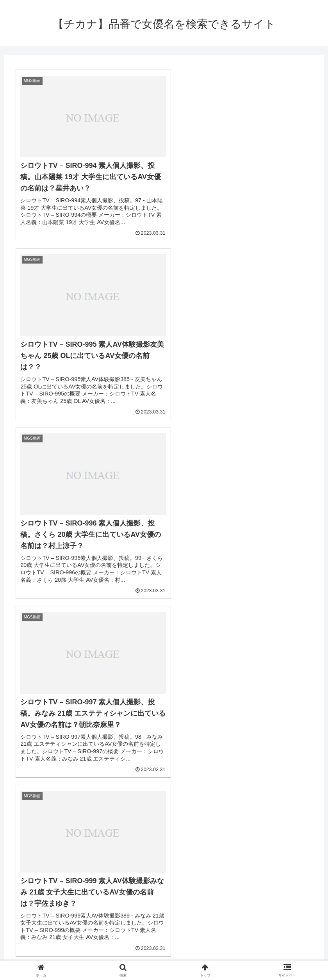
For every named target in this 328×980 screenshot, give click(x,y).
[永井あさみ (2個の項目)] (207, 850)
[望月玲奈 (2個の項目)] (17, 903)
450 (185, 776)
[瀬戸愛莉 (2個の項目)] (88, 890)
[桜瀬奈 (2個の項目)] (111, 903)
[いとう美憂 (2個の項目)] (161, 916)
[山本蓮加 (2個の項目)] (32, 916)
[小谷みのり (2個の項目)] (195, 877)
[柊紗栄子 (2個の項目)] (159, 877)
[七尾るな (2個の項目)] (199, 890)
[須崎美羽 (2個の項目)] (159, 863)
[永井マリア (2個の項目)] (309, 903)
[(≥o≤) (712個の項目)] (14, 837)
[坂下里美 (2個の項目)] (270, 890)
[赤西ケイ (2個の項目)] (171, 850)
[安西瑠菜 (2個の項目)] (277, 850)
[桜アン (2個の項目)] (88, 863)
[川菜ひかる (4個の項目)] (86, 837)
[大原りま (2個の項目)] (205, 903)
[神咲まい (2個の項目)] (273, 903)
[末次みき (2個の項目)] (243, 850)
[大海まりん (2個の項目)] (96, 850)
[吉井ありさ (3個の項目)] (231, 837)
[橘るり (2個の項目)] (174, 903)
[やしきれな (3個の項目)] (58, 850)
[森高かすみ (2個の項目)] (51, 890)
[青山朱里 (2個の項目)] (143, 903)
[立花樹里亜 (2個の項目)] (52, 877)
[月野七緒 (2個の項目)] (50, 903)
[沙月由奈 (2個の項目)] (228, 916)
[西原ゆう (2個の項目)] (311, 863)
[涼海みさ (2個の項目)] (95, 916)
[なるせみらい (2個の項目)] (235, 877)
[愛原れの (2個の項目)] (239, 903)
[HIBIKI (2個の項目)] (15, 890)
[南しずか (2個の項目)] (194, 863)
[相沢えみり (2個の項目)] (20, 863)
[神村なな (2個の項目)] (164, 890)
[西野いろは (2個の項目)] (294, 916)
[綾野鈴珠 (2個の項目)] (88, 877)
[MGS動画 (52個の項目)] (47, 837)
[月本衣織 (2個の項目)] (311, 850)
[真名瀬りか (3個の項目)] (19, 850)
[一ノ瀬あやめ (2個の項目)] (233, 863)
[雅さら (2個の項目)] (82, 903)
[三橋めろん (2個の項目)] (124, 877)
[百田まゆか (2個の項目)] (135, 850)
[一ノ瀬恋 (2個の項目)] (235, 890)
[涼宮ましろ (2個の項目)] (126, 890)
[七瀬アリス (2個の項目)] (274, 863)
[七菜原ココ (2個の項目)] (309, 877)
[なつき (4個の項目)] (122, 837)
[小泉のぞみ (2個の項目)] (123, 863)
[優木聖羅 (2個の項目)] (56, 863)
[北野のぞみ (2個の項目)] (308, 890)
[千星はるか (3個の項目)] (307, 837)
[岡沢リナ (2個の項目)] (273, 877)
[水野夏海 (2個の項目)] (17, 877)
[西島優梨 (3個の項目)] (156, 837)
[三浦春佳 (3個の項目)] (269, 837)
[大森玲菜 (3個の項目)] (192, 837)
